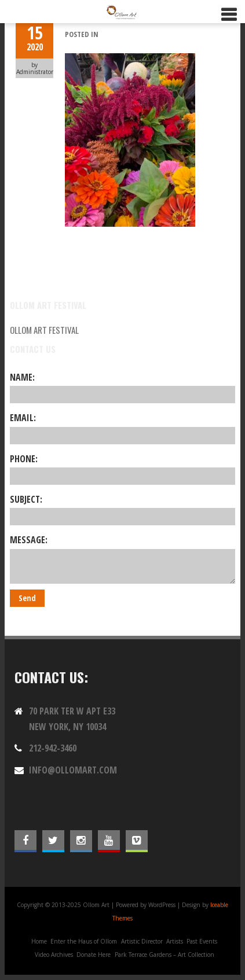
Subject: (123, 509)
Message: (123, 558)
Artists (175, 941)
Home (39, 941)
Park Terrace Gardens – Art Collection (164, 955)
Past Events (202, 941)
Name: (123, 387)
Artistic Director (142, 941)
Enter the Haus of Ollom (84, 941)
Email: (123, 428)
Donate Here (94, 955)
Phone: (123, 469)
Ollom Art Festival (44, 330)
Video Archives (54, 955)
